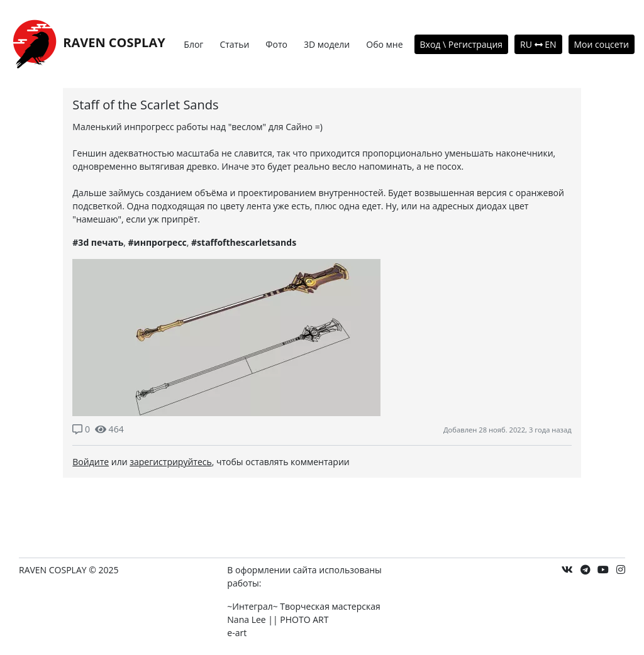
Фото (276, 44)
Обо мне (384, 44)
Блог (193, 44)
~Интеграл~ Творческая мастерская (303, 606)
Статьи (234, 44)
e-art (237, 633)
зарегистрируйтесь (171, 462)
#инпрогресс (158, 242)
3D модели (327, 44)
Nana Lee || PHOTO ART (278, 619)
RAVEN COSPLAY (87, 44)
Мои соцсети (602, 44)
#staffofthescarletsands (244, 242)
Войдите (91, 462)
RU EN (538, 44)
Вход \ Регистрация (462, 44)
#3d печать (98, 242)
